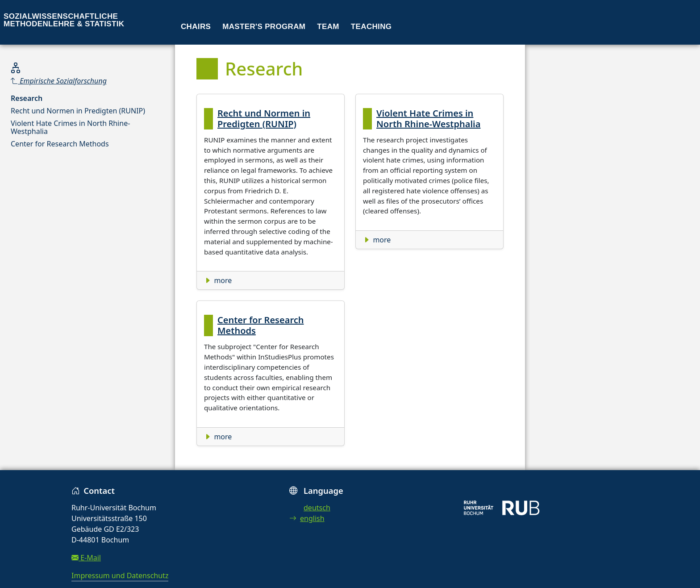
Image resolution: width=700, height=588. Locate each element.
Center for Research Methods (60, 144)
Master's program (264, 27)
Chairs (196, 27)
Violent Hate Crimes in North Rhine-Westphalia (70, 127)
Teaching (371, 27)
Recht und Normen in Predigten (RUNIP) (78, 111)
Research (27, 98)
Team (328, 27)
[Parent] (87, 81)
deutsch (317, 508)
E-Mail (86, 558)
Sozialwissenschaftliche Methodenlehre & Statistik (64, 20)
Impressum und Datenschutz (120, 575)
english (307, 518)
